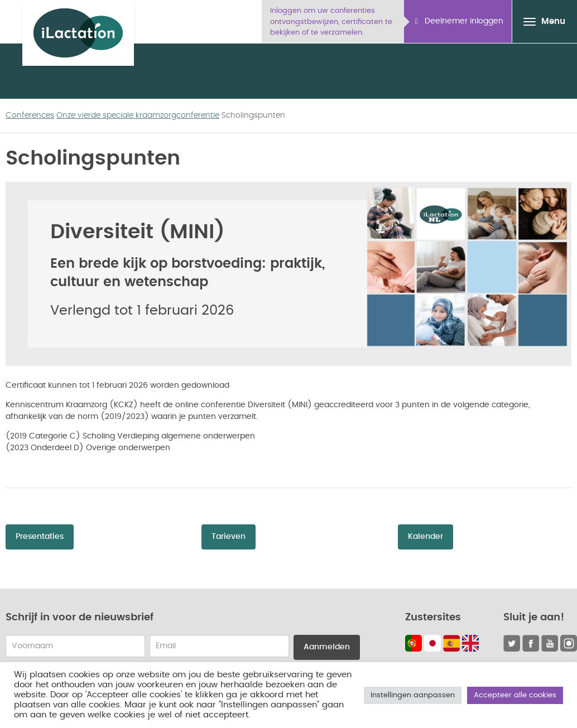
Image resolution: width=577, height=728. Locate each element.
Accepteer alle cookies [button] (515, 695)
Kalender (425, 537)
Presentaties (40, 537)
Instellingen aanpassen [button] (413, 695)
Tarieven (229, 537)
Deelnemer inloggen (459, 21)
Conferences (30, 115)
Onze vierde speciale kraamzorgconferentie (138, 115)
